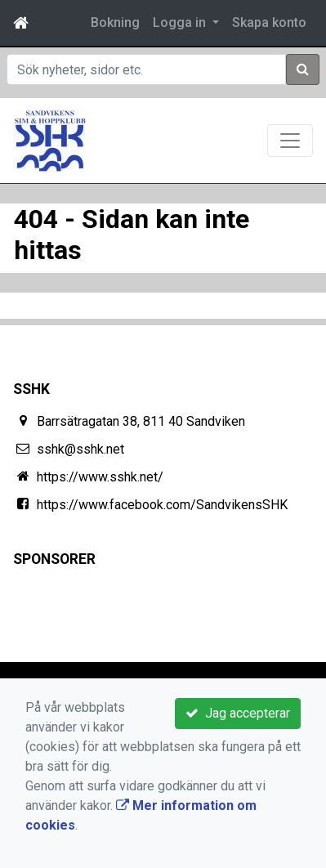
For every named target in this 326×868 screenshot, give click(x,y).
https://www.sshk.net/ (100, 477)
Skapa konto (269, 22)
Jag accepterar (238, 713)
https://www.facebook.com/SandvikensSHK (162, 505)
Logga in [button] (181, 22)
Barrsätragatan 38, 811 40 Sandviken (141, 421)
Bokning (115, 22)
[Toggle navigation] (290, 141)
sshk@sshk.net (80, 449)
